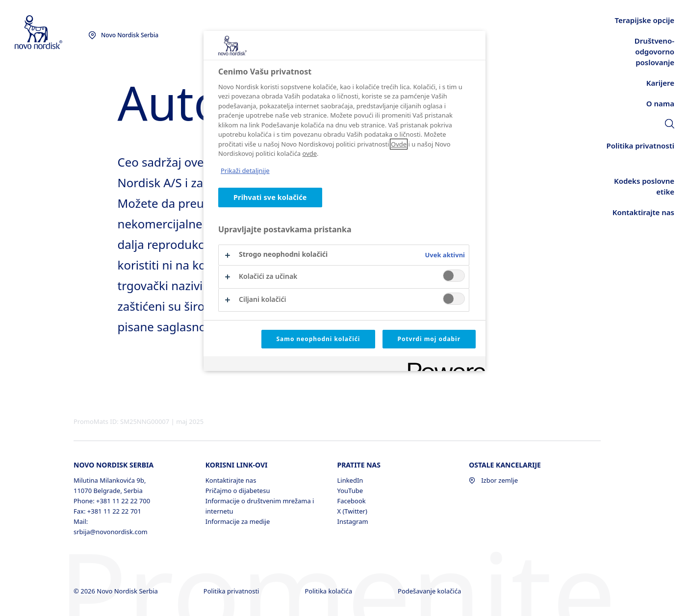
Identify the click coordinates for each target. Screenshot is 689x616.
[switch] (454, 276)
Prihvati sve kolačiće (270, 197)
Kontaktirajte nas (231, 480)
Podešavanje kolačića (430, 591)
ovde (310, 153)
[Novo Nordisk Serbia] (51, 33)
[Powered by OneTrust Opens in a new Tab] (443, 365)
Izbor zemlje (493, 480)
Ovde (399, 144)
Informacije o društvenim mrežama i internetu (260, 506)
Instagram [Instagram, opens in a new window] (352, 521)
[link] (670, 125)
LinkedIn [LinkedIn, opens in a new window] (350, 480)
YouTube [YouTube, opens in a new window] (350, 491)
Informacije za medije (238, 521)
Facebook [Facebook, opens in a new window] (351, 501)
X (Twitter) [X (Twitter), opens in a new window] (352, 511)
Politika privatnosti (232, 591)
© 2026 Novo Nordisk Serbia (116, 591)
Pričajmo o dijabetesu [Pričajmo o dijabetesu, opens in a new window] (238, 491)
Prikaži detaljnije (245, 171)
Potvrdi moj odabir (429, 339)
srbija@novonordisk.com (111, 532)
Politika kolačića (329, 591)
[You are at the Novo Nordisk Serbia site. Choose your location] (123, 35)
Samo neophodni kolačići (319, 339)
